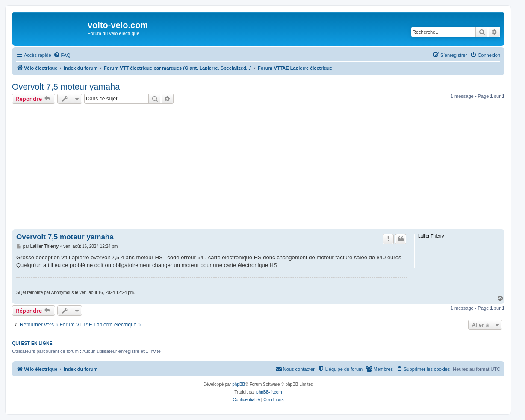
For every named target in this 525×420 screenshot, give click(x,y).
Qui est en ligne (32, 343)
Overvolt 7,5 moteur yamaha (66, 87)
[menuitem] (62, 55)
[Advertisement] (268, 168)
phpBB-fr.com (269, 392)
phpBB (239, 384)
